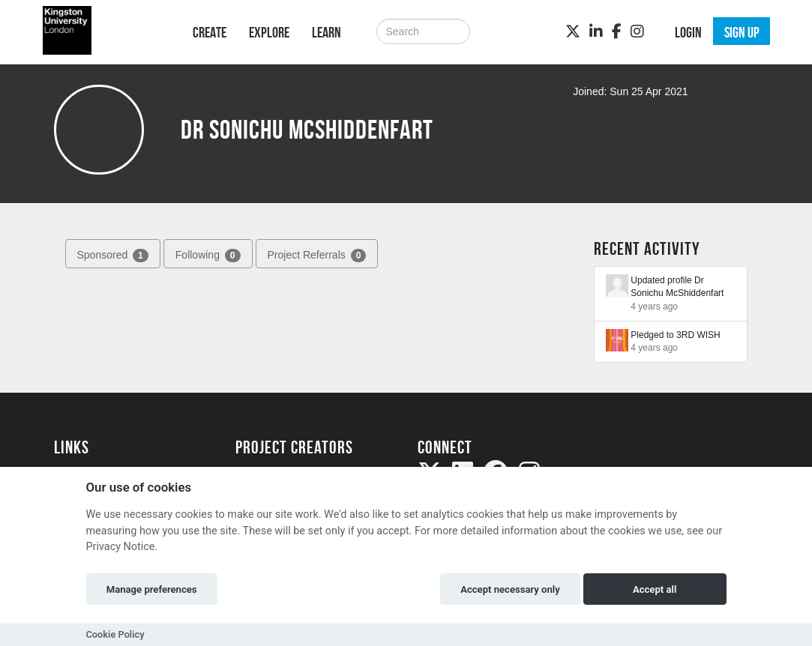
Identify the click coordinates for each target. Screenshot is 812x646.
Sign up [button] (742, 32)
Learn (327, 32)
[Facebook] (617, 31)
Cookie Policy (115, 634)
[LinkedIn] (596, 31)
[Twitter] (573, 31)
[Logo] (104, 30)
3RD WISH (698, 335)
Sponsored (113, 256)
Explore (269, 32)
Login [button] (688, 32)
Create (210, 32)
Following (208, 256)
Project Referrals (317, 256)
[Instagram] (637, 31)
